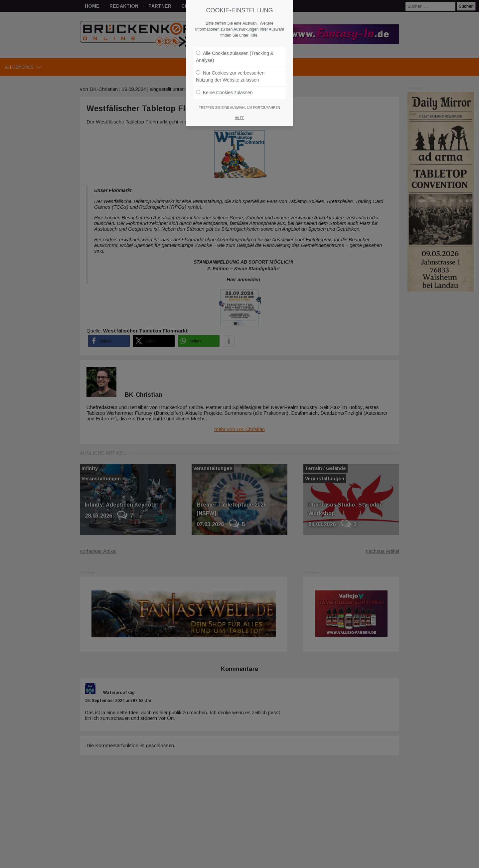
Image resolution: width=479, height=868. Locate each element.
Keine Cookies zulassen (224, 93)
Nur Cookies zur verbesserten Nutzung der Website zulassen (230, 76)
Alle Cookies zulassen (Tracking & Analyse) (235, 57)
